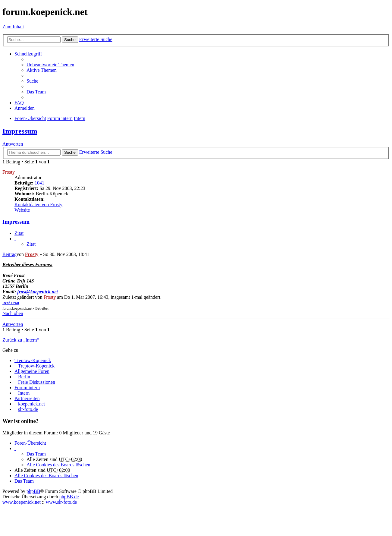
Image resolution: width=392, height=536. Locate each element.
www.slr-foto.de (61, 502)
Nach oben (13, 313)
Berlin (24, 377)
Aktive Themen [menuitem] (42, 70)
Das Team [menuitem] (36, 92)
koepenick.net (31, 404)
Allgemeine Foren (32, 371)
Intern (24, 393)
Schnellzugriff (28, 54)
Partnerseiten (27, 398)
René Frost (11, 303)
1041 (39, 183)
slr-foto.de (28, 409)
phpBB (33, 491)
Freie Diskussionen (37, 382)
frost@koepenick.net (38, 292)
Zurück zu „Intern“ (21, 340)
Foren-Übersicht (30, 443)
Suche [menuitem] (32, 81)
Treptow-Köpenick (33, 360)
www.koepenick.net (22, 502)
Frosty (9, 172)
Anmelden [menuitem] (25, 108)
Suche (70, 40)
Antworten (13, 144)
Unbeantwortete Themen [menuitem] (50, 65)
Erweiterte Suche (96, 39)
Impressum (20, 131)
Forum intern (27, 388)
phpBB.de (69, 497)
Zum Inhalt (13, 27)
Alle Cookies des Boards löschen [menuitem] (58, 465)
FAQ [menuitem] (19, 103)
